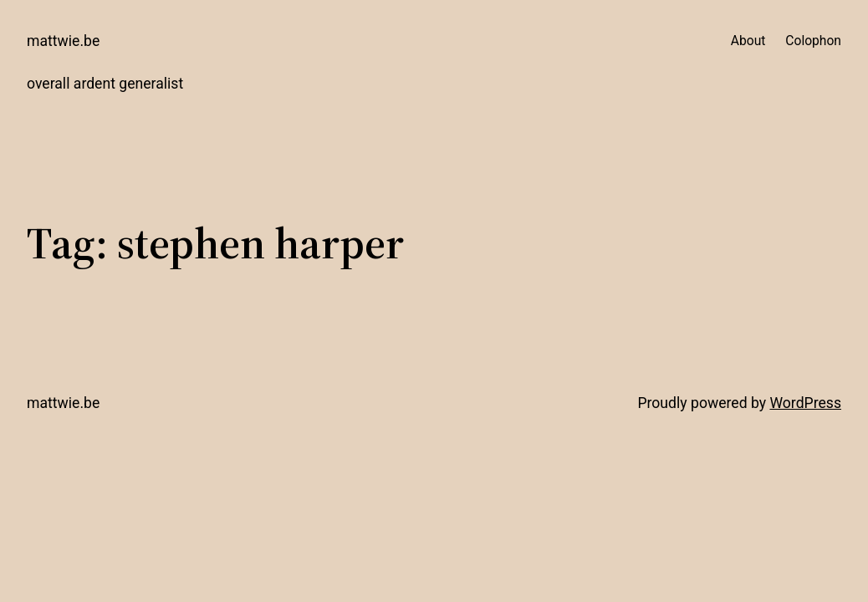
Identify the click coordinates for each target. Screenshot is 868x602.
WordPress (805, 403)
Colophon (813, 41)
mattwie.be (63, 41)
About (748, 41)
